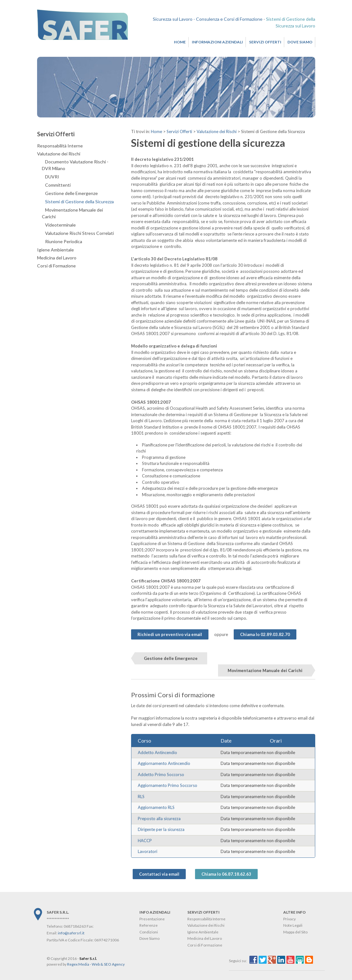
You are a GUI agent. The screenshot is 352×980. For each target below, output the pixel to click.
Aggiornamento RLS (156, 807)
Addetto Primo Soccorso (161, 774)
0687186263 (75, 926)
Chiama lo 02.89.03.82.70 (265, 634)
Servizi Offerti (265, 42)
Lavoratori (148, 851)
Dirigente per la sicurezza (161, 829)
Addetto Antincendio (157, 752)
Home (180, 42)
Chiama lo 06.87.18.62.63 (226, 874)
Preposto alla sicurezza (159, 819)
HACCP (145, 841)
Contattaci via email (159, 874)
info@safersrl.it (71, 933)
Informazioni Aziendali (217, 42)
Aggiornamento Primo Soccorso (168, 785)
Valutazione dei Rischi (217, 131)
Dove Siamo (300, 42)
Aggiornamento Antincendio (164, 763)
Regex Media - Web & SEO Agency (96, 964)
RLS (141, 797)
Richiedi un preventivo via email (170, 634)
